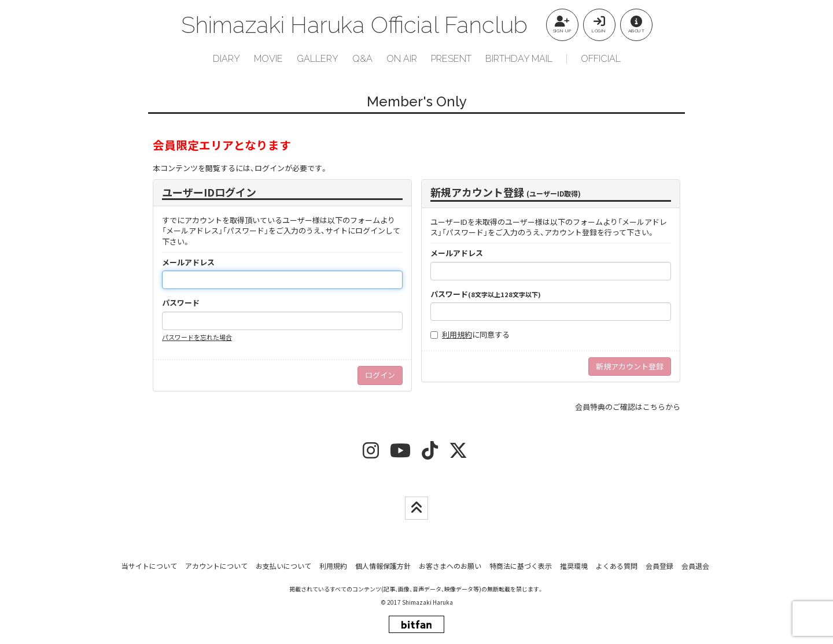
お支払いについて (283, 566)
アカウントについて (216, 566)
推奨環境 (574, 566)
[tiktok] (430, 454)
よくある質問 (617, 566)
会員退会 (695, 566)
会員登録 (659, 566)
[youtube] (400, 454)
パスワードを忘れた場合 (197, 337)
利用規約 (457, 334)
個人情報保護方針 (383, 566)
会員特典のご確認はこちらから (628, 407)
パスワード (181, 303)
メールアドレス (188, 262)
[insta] (371, 454)
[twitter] (458, 454)
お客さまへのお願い (450, 566)
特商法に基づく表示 (521, 566)
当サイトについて (149, 566)
